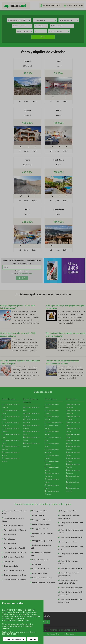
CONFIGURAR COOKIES (14, 639)
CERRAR (33, 639)
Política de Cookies (23, 620)
